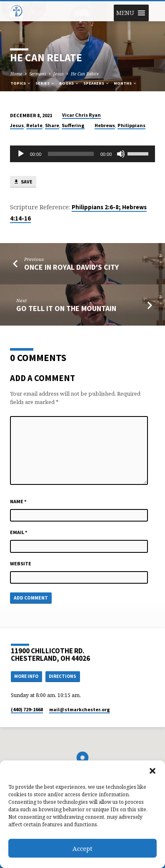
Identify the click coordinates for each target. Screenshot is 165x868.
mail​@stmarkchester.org (80, 709)
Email (19, 532)
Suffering (73, 125)
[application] (83, 154)
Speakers (96, 83)
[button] (152, 771)
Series (45, 83)
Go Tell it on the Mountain (66, 308)
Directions (62, 676)
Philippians (131, 125)
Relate (34, 125)
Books (69, 83)
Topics (21, 83)
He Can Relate (85, 74)
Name (18, 501)
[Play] (21, 154)
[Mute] (121, 154)
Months (125, 83)
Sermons (38, 74)
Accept (82, 848)
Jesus (59, 74)
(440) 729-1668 (27, 709)
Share (52, 125)
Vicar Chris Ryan (81, 115)
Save (23, 182)
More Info (26, 676)
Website (21, 563)
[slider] (71, 154)
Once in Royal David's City (71, 267)
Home (16, 74)
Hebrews (105, 125)
